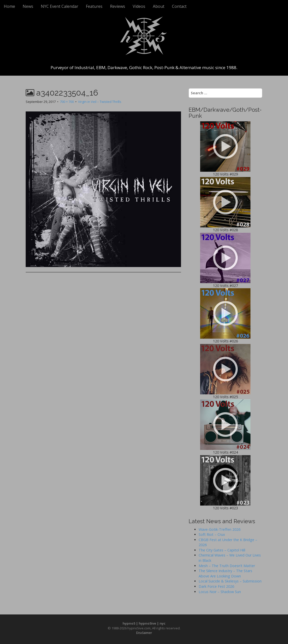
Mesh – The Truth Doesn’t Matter (227, 566)
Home (9, 6)
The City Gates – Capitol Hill (222, 550)
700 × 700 (67, 102)
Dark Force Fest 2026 (216, 586)
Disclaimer (144, 633)
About (159, 6)
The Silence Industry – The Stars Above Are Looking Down (225, 573)
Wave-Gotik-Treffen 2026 (220, 529)
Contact (179, 6)
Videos (139, 6)
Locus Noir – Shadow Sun (220, 592)
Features (94, 6)
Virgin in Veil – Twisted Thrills (100, 102)
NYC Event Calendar (60, 6)
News (28, 6)
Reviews (118, 6)
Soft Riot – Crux (212, 534)
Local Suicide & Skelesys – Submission (230, 581)
